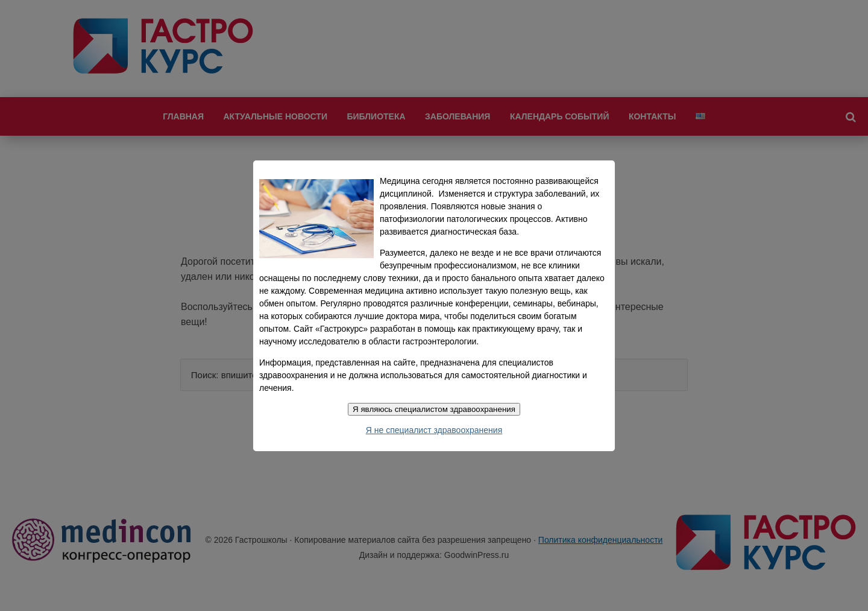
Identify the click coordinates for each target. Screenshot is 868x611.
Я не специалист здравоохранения (434, 430)
